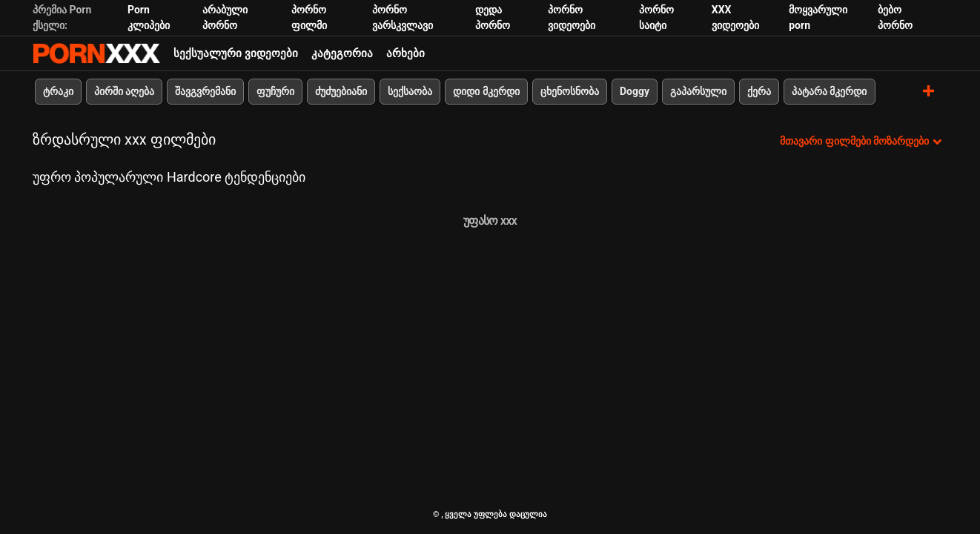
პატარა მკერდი (829, 91)
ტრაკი (58, 91)
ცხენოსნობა (570, 91)
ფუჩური (275, 91)
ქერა (759, 91)
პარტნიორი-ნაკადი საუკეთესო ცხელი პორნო (96, 53)
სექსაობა (410, 91)
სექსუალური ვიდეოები (236, 53)
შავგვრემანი (205, 91)
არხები (405, 53)
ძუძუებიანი (341, 91)
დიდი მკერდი (486, 91)
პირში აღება (124, 91)
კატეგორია (342, 53)
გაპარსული (698, 91)
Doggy (635, 91)
